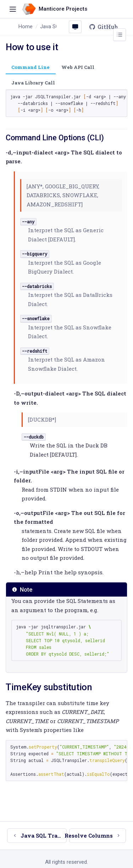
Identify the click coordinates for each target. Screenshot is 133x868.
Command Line (31, 67)
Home (26, 27)
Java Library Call (33, 83)
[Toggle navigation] (13, 9)
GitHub (103, 27)
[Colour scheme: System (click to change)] (75, 27)
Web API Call (78, 67)
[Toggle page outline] (120, 35)
